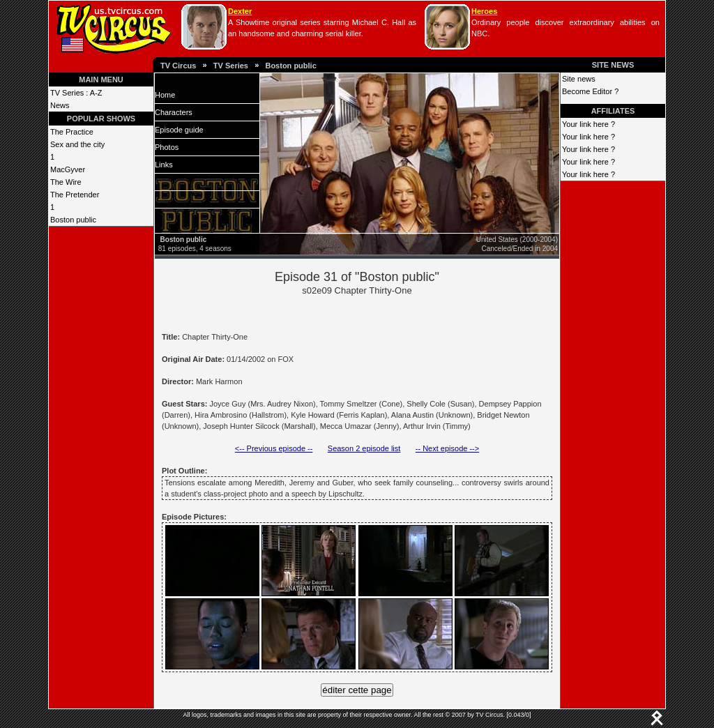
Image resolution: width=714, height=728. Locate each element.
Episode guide (179, 130)
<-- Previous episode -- (274, 448)
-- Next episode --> (447, 448)
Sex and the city (77, 144)
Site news (579, 79)
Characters (174, 112)
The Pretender (75, 195)
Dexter (240, 11)
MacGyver (68, 169)
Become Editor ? (590, 91)
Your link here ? (588, 124)
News (60, 105)
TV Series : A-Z (76, 93)
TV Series (231, 66)
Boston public (290, 66)
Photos (167, 147)
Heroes (484, 11)
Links (164, 165)
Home (165, 95)
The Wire (66, 182)
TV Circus (178, 66)
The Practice (72, 132)
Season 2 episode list (364, 448)
